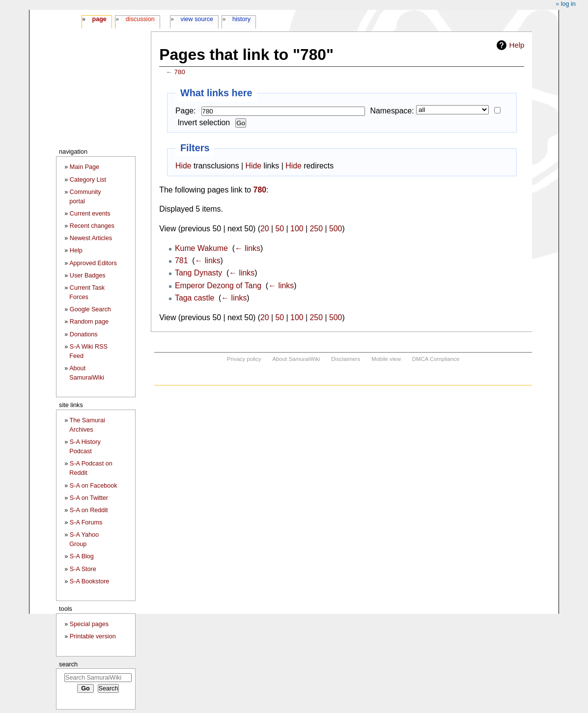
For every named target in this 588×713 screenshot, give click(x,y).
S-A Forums (86, 522)
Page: (185, 111)
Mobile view (386, 359)
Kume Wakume (201, 248)
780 (180, 72)
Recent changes (92, 226)
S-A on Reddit (89, 510)
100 (297, 229)
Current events (90, 214)
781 (181, 261)
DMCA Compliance (436, 359)
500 (336, 229)
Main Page (84, 167)
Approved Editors (93, 263)
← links (248, 248)
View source (197, 19)
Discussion (140, 19)
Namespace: (392, 111)
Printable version (93, 636)
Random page (89, 322)
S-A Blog (82, 556)
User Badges (88, 275)
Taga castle (195, 298)
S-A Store (83, 569)
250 (316, 229)
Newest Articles (91, 238)
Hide (183, 166)
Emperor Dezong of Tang (218, 286)
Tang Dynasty (198, 273)
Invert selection (204, 123)
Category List (88, 180)
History (241, 19)
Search (68, 664)
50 (280, 229)
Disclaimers (346, 359)
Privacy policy (244, 359)
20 (265, 229)
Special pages (89, 624)
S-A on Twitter (89, 498)
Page (99, 19)
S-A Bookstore (90, 581)
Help (517, 45)
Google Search (90, 309)
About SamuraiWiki (296, 359)
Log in (568, 4)
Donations (84, 334)
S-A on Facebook (94, 486)
